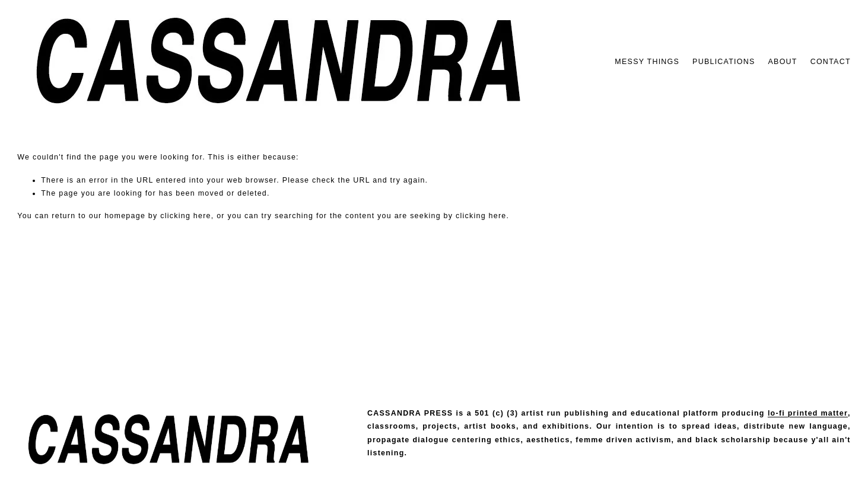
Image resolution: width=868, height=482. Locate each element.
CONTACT (831, 62)
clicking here (186, 216)
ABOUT (783, 62)
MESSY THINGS (647, 62)
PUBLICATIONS (724, 62)
